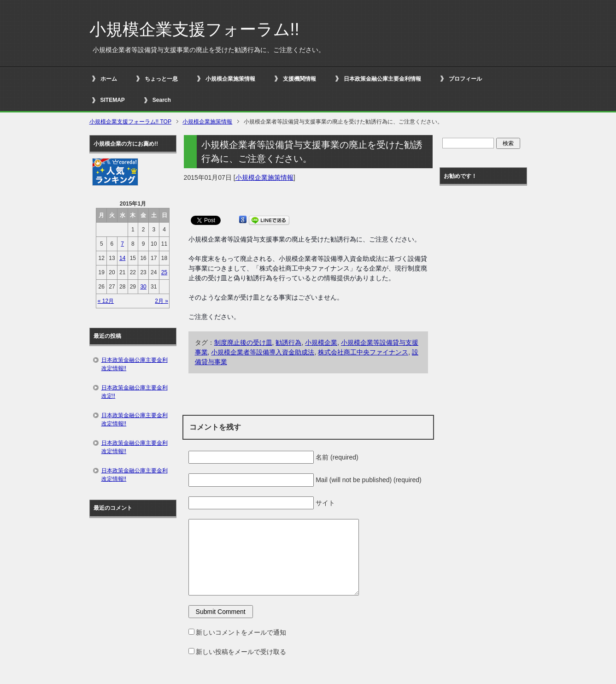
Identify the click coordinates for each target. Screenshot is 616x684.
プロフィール (465, 79)
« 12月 (106, 301)
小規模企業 (321, 342)
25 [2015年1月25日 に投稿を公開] (164, 272)
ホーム (109, 79)
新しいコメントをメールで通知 (241, 632)
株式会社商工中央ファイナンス (363, 352)
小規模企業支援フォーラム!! (194, 29)
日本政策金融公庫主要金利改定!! (135, 392)
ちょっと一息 (161, 79)
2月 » (161, 301)
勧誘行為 (288, 342)
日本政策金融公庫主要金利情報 (382, 79)
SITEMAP (113, 100)
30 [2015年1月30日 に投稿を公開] (143, 287)
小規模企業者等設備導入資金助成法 (263, 352)
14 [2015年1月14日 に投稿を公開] (122, 258)
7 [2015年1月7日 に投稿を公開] (122, 244)
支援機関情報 (299, 79)
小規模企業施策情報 (230, 79)
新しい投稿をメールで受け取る (241, 652)
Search (162, 100)
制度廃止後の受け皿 (243, 342)
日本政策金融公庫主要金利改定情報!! (135, 364)
